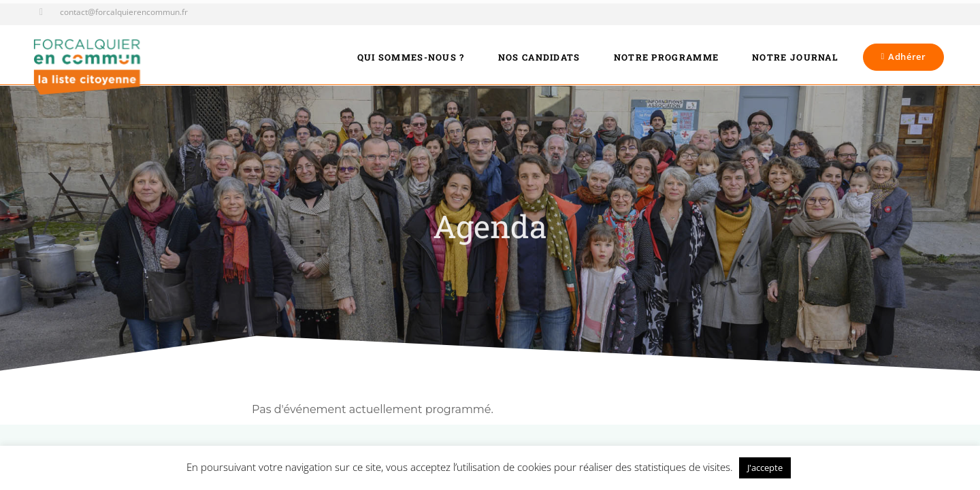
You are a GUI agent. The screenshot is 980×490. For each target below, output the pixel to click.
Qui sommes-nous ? (411, 57)
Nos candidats (539, 57)
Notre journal (795, 57)
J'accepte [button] (765, 468)
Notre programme (667, 57)
